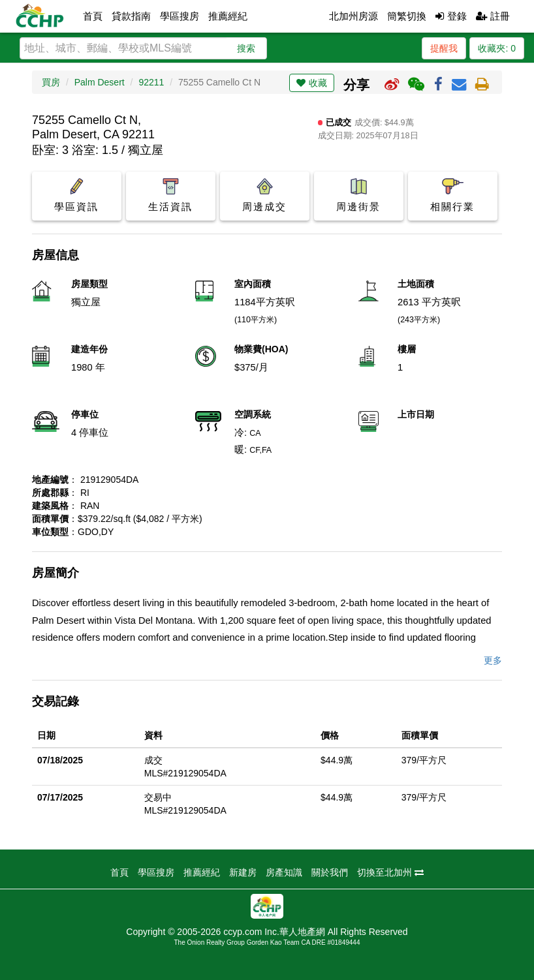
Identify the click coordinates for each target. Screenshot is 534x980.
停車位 (85, 414)
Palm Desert (100, 82)
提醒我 (444, 48)
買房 (51, 82)
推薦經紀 (228, 16)
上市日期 (416, 414)
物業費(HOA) (261, 349)
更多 (493, 660)
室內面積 (253, 284)
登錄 (451, 16)
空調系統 (253, 414)
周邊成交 (265, 195)
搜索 (246, 48)
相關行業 (453, 195)
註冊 (493, 16)
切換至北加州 (390, 872)
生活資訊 (171, 195)
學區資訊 (77, 195)
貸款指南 (131, 16)
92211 (151, 82)
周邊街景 (359, 195)
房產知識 (284, 872)
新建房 (243, 872)
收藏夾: (497, 48)
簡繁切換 (407, 16)
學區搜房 (180, 16)
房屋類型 (89, 284)
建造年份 (89, 349)
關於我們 (330, 872)
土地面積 (416, 284)
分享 (356, 85)
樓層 (407, 349)
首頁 (93, 16)
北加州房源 (353, 16)
